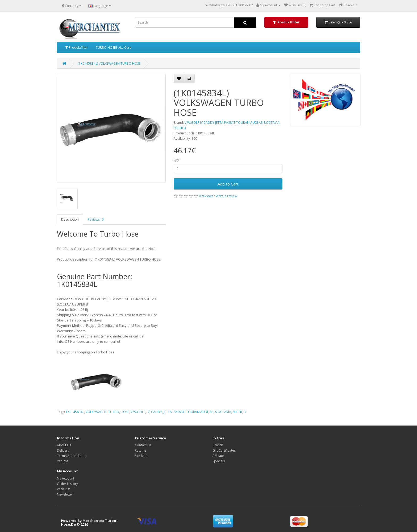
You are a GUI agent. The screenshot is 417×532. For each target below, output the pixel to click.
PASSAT (179, 412)
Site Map (141, 456)
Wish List (63, 489)
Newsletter (65, 494)
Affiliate (218, 456)
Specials (219, 461)
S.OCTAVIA (223, 412)
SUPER (237, 412)
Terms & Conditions (72, 456)
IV (148, 412)
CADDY (157, 412)
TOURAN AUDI (197, 412)
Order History (67, 484)
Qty (176, 160)
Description (70, 219)
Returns (63, 461)
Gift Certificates (224, 450)
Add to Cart (228, 184)
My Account (66, 478)
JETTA (168, 412)
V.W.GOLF (138, 412)
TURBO (114, 412)
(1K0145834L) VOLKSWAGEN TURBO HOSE (109, 63)
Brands (218, 445)
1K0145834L (75, 412)
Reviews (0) (96, 219)
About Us (64, 445)
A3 (212, 412)
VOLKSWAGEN (96, 412)
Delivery (63, 450)
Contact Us (143, 445)
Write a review (226, 196)
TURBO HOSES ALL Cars (113, 48)
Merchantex (93, 521)
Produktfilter (76, 48)
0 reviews (206, 196)
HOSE (125, 412)
